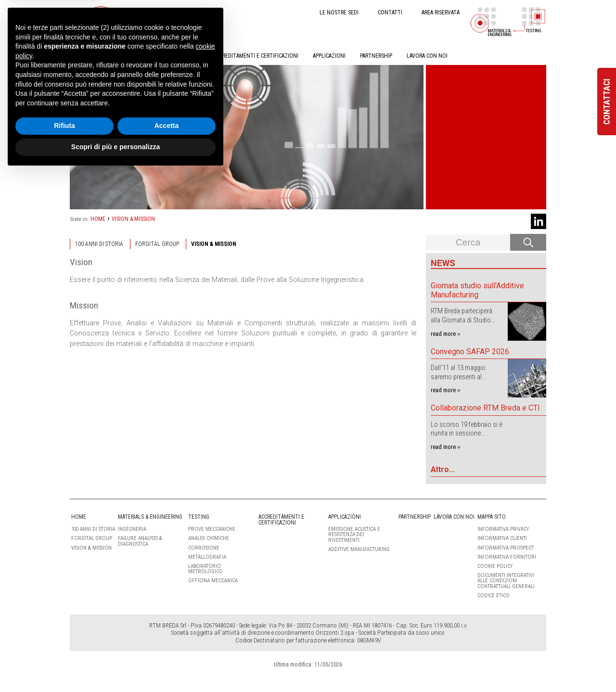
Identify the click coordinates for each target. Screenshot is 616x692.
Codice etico (494, 596)
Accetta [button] (167, 645)
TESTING (189, 56)
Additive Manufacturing (359, 549)
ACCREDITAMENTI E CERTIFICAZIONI (256, 56)
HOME (77, 56)
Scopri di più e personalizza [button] (115, 666)
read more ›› (445, 334)
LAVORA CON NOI (427, 56)
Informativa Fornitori (507, 557)
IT (154, 12)
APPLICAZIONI (329, 56)
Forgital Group (157, 244)
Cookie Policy (495, 566)
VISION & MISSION (133, 219)
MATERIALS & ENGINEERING (131, 56)
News (443, 263)
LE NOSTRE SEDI (339, 13)
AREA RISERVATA (441, 13)
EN (170, 12)
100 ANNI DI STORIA (99, 244)
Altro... (443, 469)
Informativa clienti (502, 538)
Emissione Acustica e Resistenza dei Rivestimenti (354, 534)
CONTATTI (390, 13)
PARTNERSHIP (376, 56)
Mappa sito (492, 517)
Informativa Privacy (503, 529)
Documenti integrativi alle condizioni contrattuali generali (506, 581)
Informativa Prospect (506, 548)
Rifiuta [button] (64, 645)
